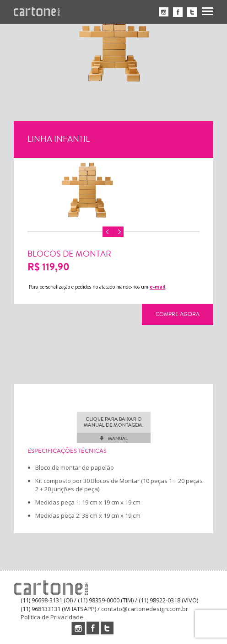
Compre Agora (178, 314)
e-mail (157, 287)
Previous (108, 232)
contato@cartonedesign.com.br (145, 609)
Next (119, 232)
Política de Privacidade (52, 617)
